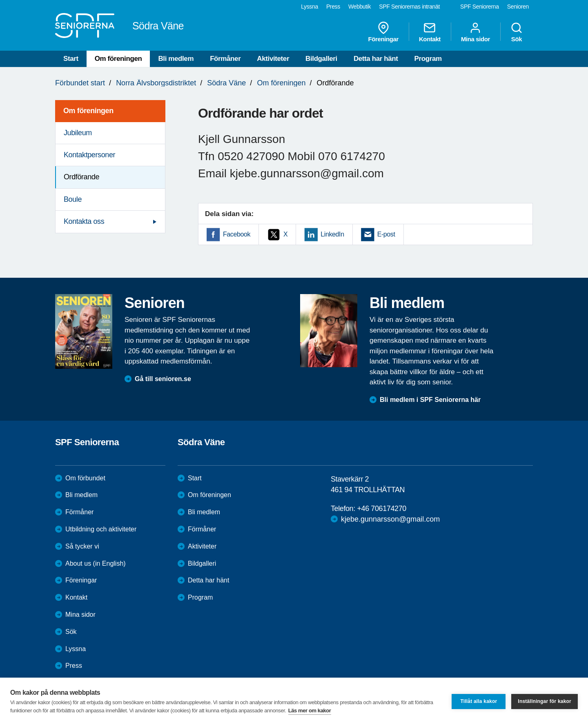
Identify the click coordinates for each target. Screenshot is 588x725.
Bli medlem (176, 59)
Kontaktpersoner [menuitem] (89, 155)
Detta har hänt (376, 59)
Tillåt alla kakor (479, 701)
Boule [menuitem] (73, 199)
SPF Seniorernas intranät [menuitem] (409, 7)
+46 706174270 (381, 509)
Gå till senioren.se (163, 379)
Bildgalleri (321, 59)
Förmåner (225, 59)
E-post (386, 234)
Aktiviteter (273, 59)
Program (428, 59)
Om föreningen (118, 59)
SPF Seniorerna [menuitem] (480, 7)
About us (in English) (96, 563)
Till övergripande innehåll (0, 0)
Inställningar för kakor (545, 701)
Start (71, 59)
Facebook (237, 234)
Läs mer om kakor (310, 710)
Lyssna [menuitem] (310, 7)
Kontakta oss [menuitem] (84, 221)
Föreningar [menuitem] (383, 32)
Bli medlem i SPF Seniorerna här (430, 400)
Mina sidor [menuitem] (476, 32)
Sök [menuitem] (517, 32)
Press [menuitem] (333, 7)
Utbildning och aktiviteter (101, 529)
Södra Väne (226, 83)
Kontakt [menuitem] (430, 32)
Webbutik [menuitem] (360, 7)
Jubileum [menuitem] (78, 133)
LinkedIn (332, 234)
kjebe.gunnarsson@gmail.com (390, 519)
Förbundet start (80, 83)
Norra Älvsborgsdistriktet (156, 83)
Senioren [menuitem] (518, 7)
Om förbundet (85, 478)
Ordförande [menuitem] (81, 177)
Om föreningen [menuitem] (88, 111)
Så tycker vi (82, 546)
